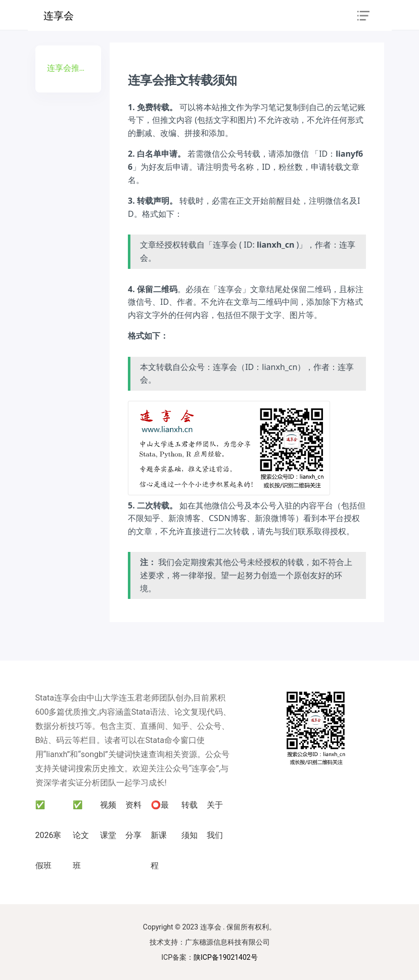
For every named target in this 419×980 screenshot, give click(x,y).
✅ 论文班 (81, 835)
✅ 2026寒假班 (49, 835)
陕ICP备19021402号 (226, 957)
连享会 (59, 16)
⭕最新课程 (160, 835)
